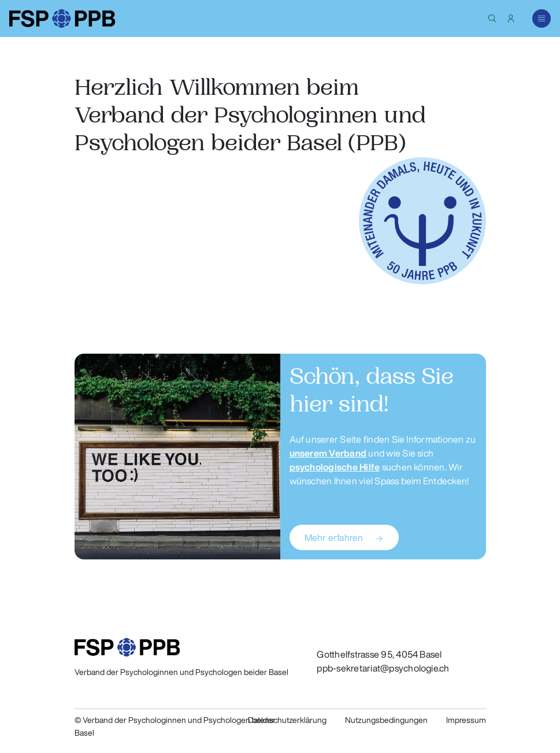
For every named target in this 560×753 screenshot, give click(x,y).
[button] (492, 18)
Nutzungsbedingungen (386, 720)
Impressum (466, 720)
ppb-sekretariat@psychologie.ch (383, 668)
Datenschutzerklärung (287, 720)
